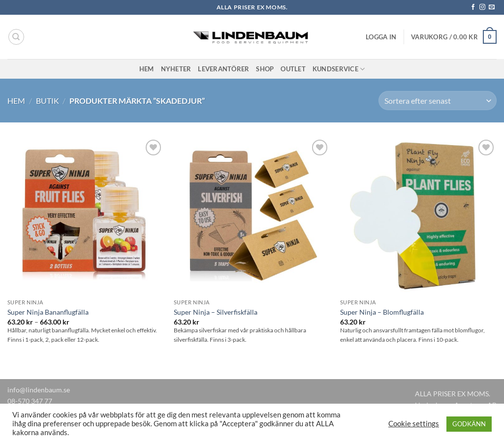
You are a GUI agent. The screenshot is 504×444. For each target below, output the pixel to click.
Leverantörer (223, 69)
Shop (265, 69)
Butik (47, 101)
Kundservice (339, 69)
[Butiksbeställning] (438, 101)
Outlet (293, 69)
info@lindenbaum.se (39, 390)
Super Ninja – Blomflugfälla (382, 312)
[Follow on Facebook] (473, 7)
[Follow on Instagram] (482, 7)
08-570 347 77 (30, 401)
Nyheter (176, 69)
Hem (147, 69)
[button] (381, 37)
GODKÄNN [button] (469, 424)
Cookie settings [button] (414, 424)
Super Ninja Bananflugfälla (48, 312)
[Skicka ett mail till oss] (492, 7)
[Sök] (16, 37)
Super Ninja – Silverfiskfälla (216, 312)
